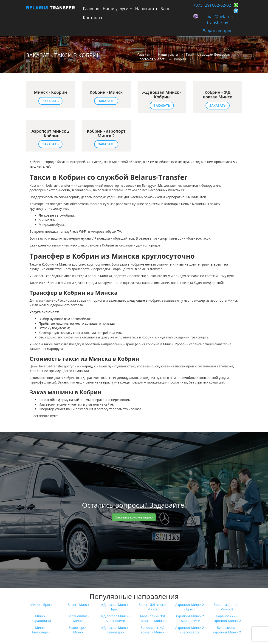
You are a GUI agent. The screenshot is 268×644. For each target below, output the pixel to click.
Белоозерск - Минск (78, 630)
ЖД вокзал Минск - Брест (115, 607)
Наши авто (146, 9)
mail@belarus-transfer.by (220, 20)
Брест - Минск (78, 605)
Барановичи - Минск (78, 618)
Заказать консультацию (134, 517)
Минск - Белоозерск (41, 630)
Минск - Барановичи (41, 618)
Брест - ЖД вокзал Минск (153, 607)
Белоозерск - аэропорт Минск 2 (227, 630)
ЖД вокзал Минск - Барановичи (115, 618)
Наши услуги (117, 9)
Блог (165, 9)
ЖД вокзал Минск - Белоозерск (115, 630)
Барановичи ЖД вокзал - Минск (153, 618)
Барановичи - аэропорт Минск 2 (227, 618)
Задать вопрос (218, 31)
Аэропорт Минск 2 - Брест (190, 607)
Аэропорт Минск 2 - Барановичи (190, 618)
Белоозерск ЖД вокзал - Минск (153, 630)
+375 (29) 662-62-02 (212, 5)
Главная (91, 9)
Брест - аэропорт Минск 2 (227, 607)
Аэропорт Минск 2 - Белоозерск (190, 630)
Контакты (92, 17)
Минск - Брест (41, 605)
